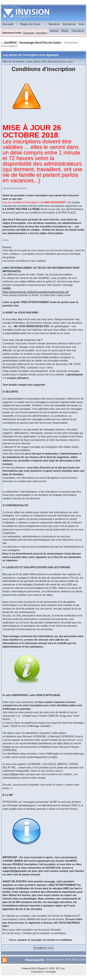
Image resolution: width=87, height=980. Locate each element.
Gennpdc (8, 24)
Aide (82, 24)
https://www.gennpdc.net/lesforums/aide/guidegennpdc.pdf (36, 292)
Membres (54, 24)
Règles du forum (30, 24)
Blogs (65, 31)
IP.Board (41, 968)
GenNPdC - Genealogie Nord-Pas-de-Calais (32, 43)
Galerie (54, 31)
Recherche (69, 24)
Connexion (29, 33)
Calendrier (78, 31)
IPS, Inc (60, 968)
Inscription (41, 33)
